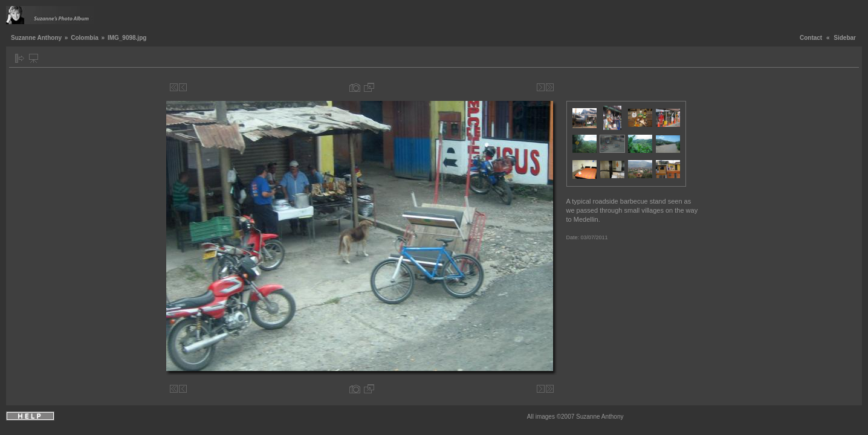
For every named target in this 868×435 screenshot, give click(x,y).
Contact (811, 38)
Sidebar (845, 38)
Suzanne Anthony (36, 38)
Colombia (85, 38)
